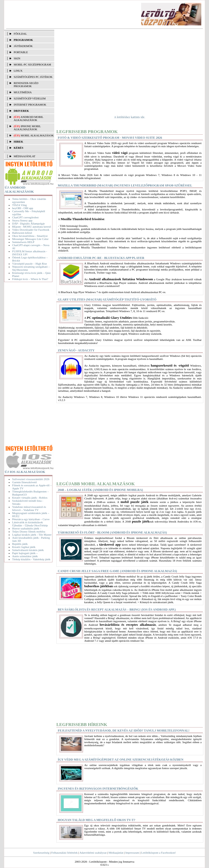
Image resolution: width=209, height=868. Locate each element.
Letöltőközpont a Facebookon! (158, 853)
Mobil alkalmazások (37, 135)
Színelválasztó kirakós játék (28, 550)
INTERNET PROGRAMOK (30, 105)
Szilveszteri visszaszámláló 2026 (31, 479)
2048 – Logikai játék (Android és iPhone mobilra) (100, 490)
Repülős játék (20, 544)
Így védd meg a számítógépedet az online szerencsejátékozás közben (121, 760)
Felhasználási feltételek (64, 853)
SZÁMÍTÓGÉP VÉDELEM (30, 98)
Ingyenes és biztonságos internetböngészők (98, 789)
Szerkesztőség (41, 853)
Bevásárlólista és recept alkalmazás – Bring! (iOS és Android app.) (117, 610)
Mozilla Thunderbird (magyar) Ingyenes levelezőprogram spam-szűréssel (125, 185)
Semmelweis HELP (23, 242)
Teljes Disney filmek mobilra (29, 531)
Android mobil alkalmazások (28, 118)
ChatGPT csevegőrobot (25, 217)
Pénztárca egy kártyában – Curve (31, 519)
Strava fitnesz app (22, 220)
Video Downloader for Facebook (31, 230)
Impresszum (132, 853)
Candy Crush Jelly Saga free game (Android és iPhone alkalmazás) (117, 571)
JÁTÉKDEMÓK (23, 46)
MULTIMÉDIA (23, 92)
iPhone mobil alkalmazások (27, 128)
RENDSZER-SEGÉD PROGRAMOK (26, 85)
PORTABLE (21, 52)
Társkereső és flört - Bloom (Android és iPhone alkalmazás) (112, 533)
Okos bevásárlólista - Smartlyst (30, 236)
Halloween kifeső (22, 233)
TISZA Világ (19, 205)
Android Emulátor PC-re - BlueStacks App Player (101, 258)
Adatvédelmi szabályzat (93, 853)
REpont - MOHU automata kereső (31, 227)
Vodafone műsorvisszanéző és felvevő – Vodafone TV (29, 508)
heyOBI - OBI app (23, 208)
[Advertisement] (98, 14)
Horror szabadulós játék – (27, 528)
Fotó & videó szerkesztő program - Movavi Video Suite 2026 (110, 138)
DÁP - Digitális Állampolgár (28, 223)
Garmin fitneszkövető (24, 482)
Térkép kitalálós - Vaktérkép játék (31, 559)
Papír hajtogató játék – (25, 553)
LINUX (18, 71)
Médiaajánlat (116, 853)
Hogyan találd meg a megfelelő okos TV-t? (97, 820)
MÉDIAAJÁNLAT (24, 156)
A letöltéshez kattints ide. (129, 117)
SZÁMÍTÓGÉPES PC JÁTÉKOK (33, 77)
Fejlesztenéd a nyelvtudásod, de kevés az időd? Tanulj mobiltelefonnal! (124, 731)
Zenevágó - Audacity (76, 350)
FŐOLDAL (20, 34)
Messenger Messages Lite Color (30, 239)
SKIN (17, 58)
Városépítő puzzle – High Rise (29, 264)
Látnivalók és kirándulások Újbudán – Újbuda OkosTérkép (30, 524)
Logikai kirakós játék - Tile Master (32, 535)
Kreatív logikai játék (24, 547)
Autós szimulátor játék (25, 556)
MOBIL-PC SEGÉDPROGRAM (32, 64)
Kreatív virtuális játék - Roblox (30, 498)
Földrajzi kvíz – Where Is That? (30, 279)
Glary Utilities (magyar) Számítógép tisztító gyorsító (107, 300)
